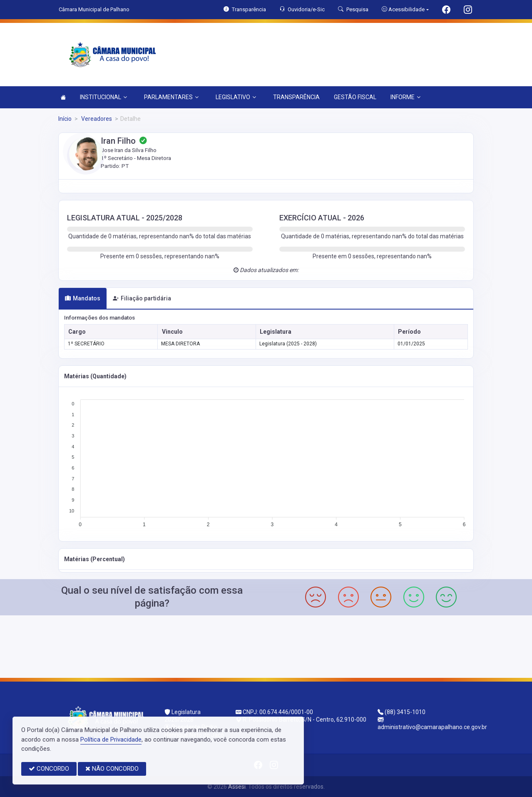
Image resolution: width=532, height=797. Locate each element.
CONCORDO (49, 769)
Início (65, 119)
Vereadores (96, 119)
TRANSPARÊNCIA (296, 97)
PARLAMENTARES (171, 97)
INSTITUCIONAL (103, 97)
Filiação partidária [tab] (142, 298)
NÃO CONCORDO (112, 769)
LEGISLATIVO (236, 97)
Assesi (237, 787)
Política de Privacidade (111, 740)
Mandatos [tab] (83, 298)
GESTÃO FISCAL (355, 97)
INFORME (405, 97)
